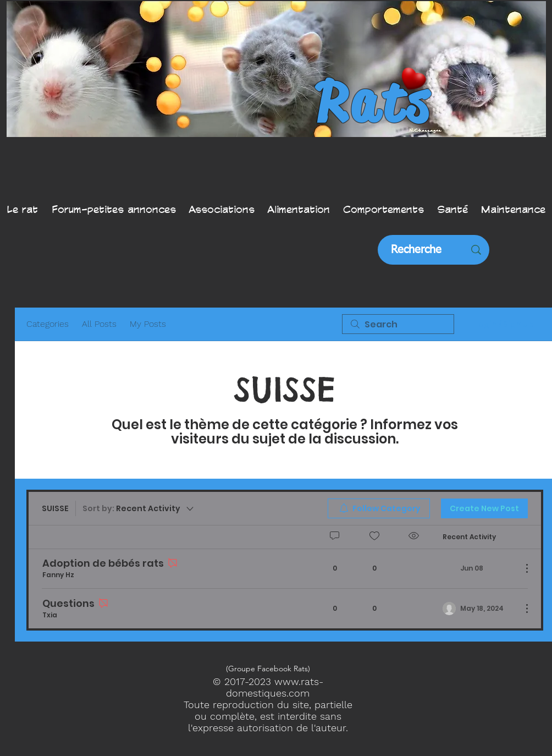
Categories (48, 324)
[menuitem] (379, 508)
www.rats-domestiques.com (275, 687)
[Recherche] (416, 250)
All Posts (99, 324)
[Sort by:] (139, 508)
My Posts (148, 324)
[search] (398, 324)
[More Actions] (521, 568)
